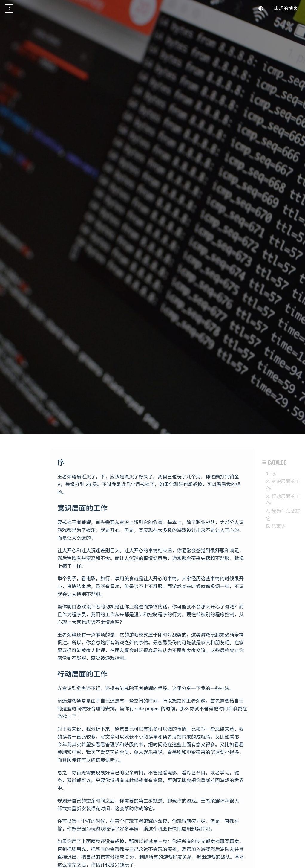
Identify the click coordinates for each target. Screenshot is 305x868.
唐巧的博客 (286, 8)
